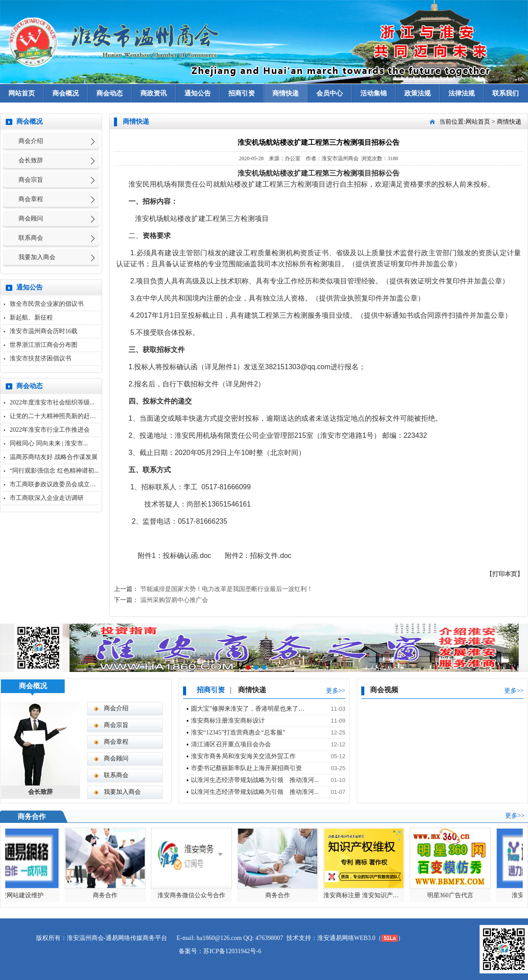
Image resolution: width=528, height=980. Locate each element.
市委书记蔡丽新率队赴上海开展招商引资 (246, 768)
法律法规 (462, 93)
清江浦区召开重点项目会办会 (231, 744)
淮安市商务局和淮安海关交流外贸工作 (243, 756)
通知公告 (198, 93)
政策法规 (418, 93)
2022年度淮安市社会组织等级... (52, 402)
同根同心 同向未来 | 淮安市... (49, 443)
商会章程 (31, 199)
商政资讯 (154, 93)
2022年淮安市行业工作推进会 (50, 430)
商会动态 (110, 93)
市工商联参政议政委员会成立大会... (58, 484)
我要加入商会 (37, 257)
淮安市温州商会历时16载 (44, 331)
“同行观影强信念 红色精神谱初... (54, 471)
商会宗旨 (31, 180)
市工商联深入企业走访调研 (47, 498)
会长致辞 (31, 160)
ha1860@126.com (219, 938)
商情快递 (286, 93)
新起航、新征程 (31, 317)
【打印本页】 (505, 574)
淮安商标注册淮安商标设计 (228, 721)
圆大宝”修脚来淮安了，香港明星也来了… (248, 709)
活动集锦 (374, 93)
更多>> (336, 691)
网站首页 (22, 93)
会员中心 (330, 93)
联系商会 (31, 238)
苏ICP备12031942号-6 (232, 951)
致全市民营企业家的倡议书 (47, 304)
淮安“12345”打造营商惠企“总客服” (238, 732)
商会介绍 (31, 141)
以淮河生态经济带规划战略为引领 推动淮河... (255, 780)
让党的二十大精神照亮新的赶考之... (58, 416)
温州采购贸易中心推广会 (174, 600)
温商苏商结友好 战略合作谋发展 (54, 457)
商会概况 (66, 93)
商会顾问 (31, 218)
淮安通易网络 (336, 938)
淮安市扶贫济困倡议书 (40, 358)
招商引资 (242, 93)
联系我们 (506, 93)
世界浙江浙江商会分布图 (44, 345)
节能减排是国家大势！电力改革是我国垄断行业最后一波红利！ (227, 589)
